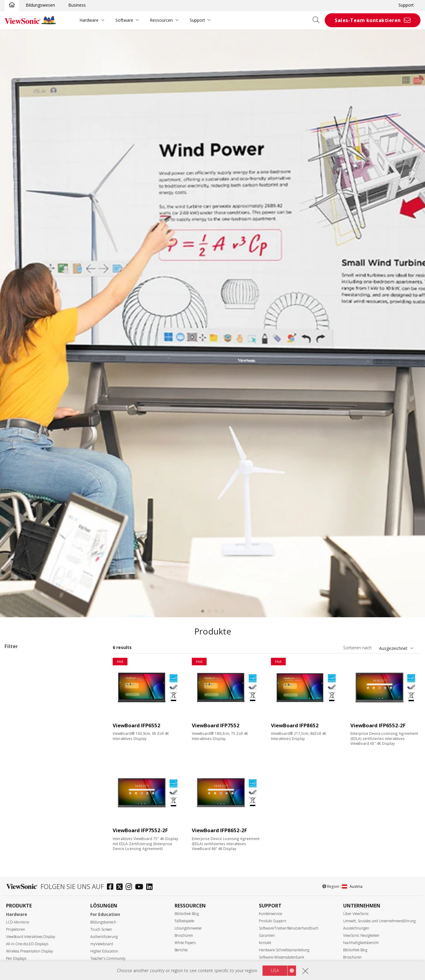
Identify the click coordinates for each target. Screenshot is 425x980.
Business (77, 5)
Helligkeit (21, 950)
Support (406, 5)
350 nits (22, 958)
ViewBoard (25, 690)
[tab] (203, 611)
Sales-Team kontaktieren (368, 20)
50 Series (32, 731)
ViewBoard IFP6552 (137, 725)
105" (19, 893)
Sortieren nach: (358, 648)
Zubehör (22, 812)
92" (17, 877)
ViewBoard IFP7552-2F (140, 830)
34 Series (32, 706)
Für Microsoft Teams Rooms (42, 821)
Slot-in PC (24, 796)
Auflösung (21, 918)
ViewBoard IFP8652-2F (219, 830)
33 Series (32, 698)
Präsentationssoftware (36, 804)
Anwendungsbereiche (34, 682)
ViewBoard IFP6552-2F (378, 725)
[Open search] (318, 20)
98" (17, 885)
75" (17, 861)
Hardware (89, 20)
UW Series (33, 788)
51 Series (32, 739)
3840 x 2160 (26, 926)
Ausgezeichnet (393, 648)
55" (17, 844)
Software (124, 20)
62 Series (32, 763)
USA (275, 970)
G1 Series (32, 780)
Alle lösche (90, 659)
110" (19, 902)
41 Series (32, 723)
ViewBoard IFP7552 (216, 725)
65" (17, 853)
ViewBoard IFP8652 (295, 725)
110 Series (33, 772)
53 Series (32, 755)
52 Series (16, 667)
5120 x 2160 (26, 934)
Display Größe (25, 837)
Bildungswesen (40, 5)
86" (17, 869)
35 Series (32, 714)
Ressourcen (161, 20)
